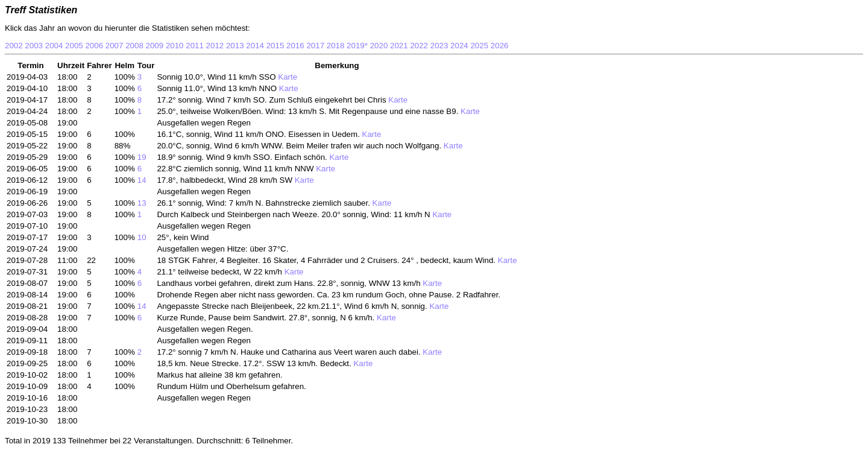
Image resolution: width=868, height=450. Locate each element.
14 (142, 180)
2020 (379, 46)
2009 (155, 46)
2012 (215, 46)
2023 (439, 46)
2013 (235, 46)
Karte (287, 77)
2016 (295, 46)
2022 (419, 46)
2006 (94, 46)
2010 (175, 46)
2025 (479, 46)
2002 (14, 46)
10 (142, 237)
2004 (54, 46)
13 (142, 203)
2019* (357, 46)
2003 (34, 46)
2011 (195, 46)
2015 (275, 46)
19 (142, 157)
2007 (115, 46)
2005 (74, 46)
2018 (336, 46)
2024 (459, 46)
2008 (134, 46)
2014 (255, 46)
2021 (399, 46)
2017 (315, 46)
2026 (500, 46)
